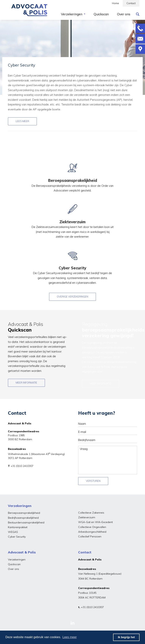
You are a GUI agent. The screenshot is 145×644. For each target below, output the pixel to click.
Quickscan (14, 564)
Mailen (140, 39)
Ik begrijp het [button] (126, 637)
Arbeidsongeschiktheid (92, 532)
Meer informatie (26, 383)
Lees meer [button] (70, 637)
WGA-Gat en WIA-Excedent (95, 522)
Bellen (140, 28)
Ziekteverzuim (87, 517)
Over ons (13, 569)
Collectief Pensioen (90, 536)
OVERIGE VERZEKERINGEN (72, 297)
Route (140, 49)
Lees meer (22, 121)
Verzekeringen (17, 560)
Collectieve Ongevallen (92, 527)
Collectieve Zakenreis (91, 513)
